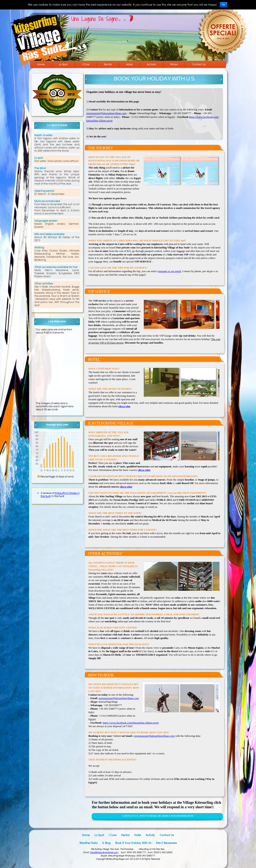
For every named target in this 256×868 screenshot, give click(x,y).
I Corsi (86, 64)
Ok (224, 5)
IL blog (106, 843)
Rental (108, 64)
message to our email (170, 271)
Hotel (129, 64)
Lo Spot (63, 64)
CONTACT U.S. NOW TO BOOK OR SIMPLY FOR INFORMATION (158, 816)
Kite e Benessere (166, 843)
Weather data (88, 843)
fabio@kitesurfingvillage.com (104, 852)
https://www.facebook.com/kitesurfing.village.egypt (131, 723)
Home (41, 64)
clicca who (124, 406)
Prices (174, 64)
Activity (152, 64)
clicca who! (144, 470)
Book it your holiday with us (133, 843)
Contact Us (199, 64)
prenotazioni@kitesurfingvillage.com (106, 113)
